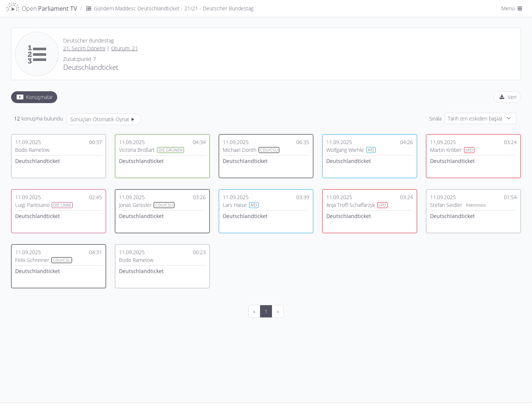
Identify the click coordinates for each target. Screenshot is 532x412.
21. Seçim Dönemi (84, 48)
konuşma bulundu (38, 118)
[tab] (34, 97)
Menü (512, 8)
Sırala (435, 118)
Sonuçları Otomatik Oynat (103, 119)
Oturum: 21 (125, 48)
